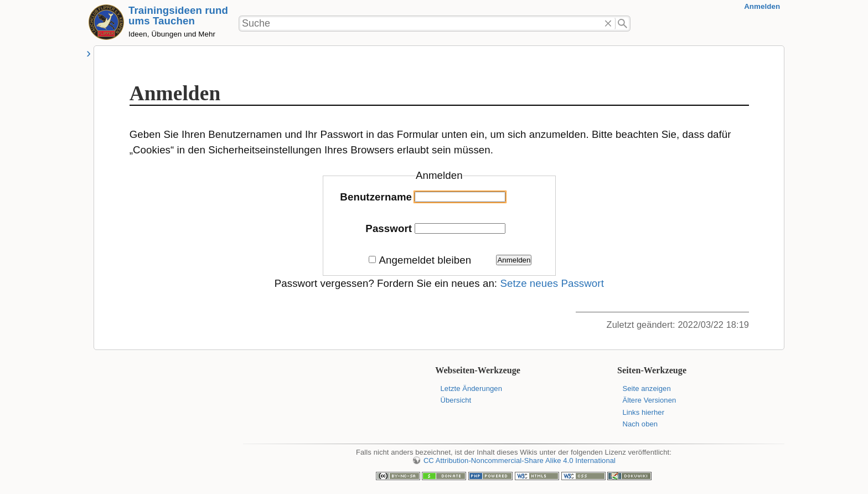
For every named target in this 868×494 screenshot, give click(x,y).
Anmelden (762, 6)
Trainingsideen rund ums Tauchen (178, 16)
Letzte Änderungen (471, 388)
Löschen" (608, 24)
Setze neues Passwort (552, 283)
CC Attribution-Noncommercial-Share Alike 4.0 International (520, 460)
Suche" (623, 24)
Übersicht (456, 400)
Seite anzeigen (646, 388)
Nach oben (640, 424)
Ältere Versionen (649, 400)
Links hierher (643, 412)
